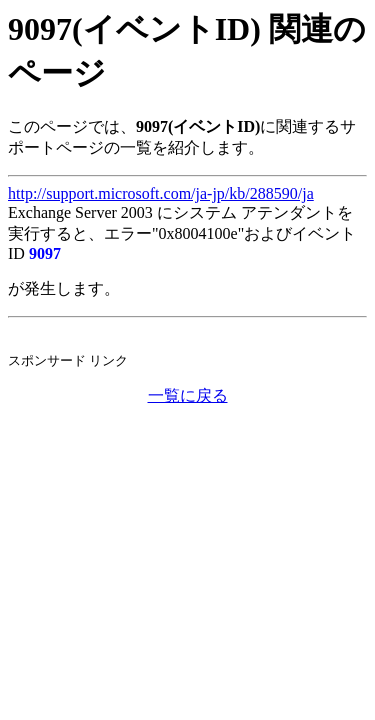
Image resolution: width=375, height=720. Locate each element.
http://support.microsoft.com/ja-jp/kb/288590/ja (161, 193)
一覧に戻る (188, 395)
